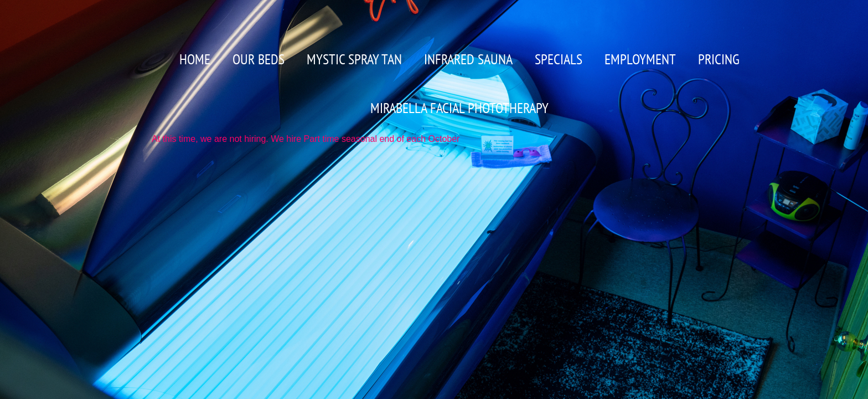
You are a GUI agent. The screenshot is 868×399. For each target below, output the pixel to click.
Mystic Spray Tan (354, 59)
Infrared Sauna (468, 59)
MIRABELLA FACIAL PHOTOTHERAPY (459, 108)
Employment (640, 59)
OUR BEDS (259, 59)
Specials (559, 59)
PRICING (719, 59)
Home (195, 59)
